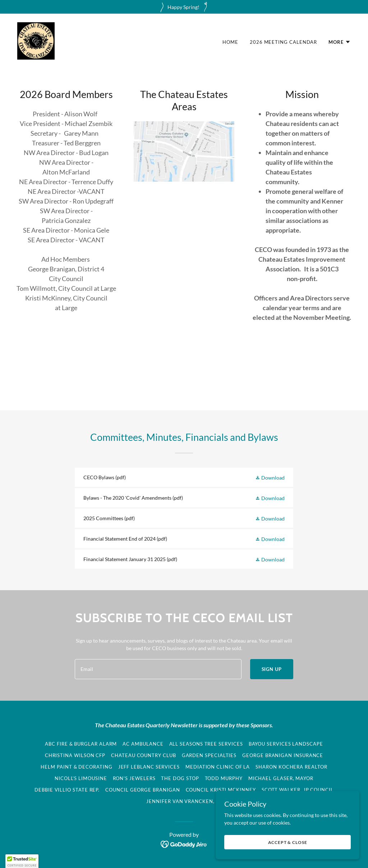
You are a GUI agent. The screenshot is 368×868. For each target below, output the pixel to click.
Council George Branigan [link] (142, 790)
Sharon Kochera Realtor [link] (291, 767)
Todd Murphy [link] (224, 778)
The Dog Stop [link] (180, 778)
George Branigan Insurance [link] (283, 755)
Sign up (272, 669)
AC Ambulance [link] (143, 744)
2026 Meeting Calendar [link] (283, 42)
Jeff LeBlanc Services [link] (149, 767)
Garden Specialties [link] (209, 755)
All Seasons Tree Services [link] (206, 744)
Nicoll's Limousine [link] (81, 778)
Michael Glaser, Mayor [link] (281, 778)
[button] (340, 42)
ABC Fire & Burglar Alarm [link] (81, 744)
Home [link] (230, 42)
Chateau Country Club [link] (143, 755)
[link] (36, 40)
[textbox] (158, 669)
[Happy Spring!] (184, 7)
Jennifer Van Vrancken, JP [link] (184, 801)
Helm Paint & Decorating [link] (76, 767)
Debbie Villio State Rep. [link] (67, 790)
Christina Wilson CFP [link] (75, 755)
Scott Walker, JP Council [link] (298, 790)
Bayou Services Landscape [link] (286, 744)
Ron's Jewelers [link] (134, 778)
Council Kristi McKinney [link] (221, 790)
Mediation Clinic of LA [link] (218, 767)
